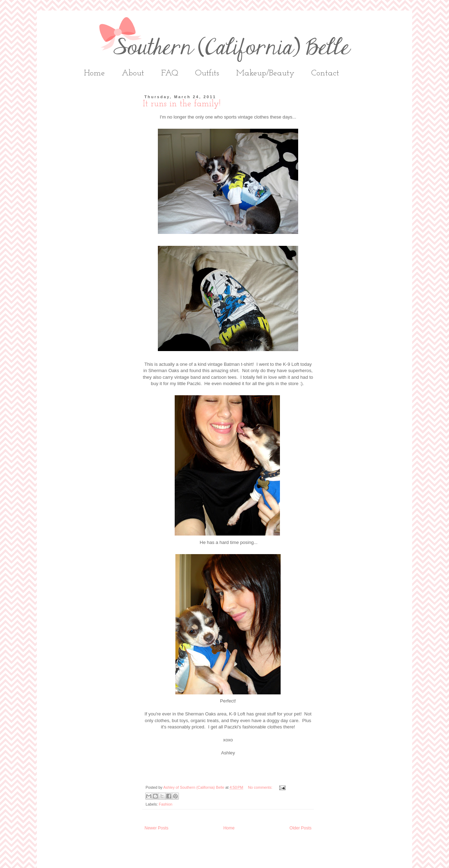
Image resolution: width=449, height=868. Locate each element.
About (133, 73)
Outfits (207, 73)
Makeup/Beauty (265, 73)
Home (94, 73)
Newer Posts (156, 828)
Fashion (166, 804)
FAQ (170, 73)
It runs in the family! (182, 104)
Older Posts (300, 828)
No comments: (261, 787)
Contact (325, 73)
